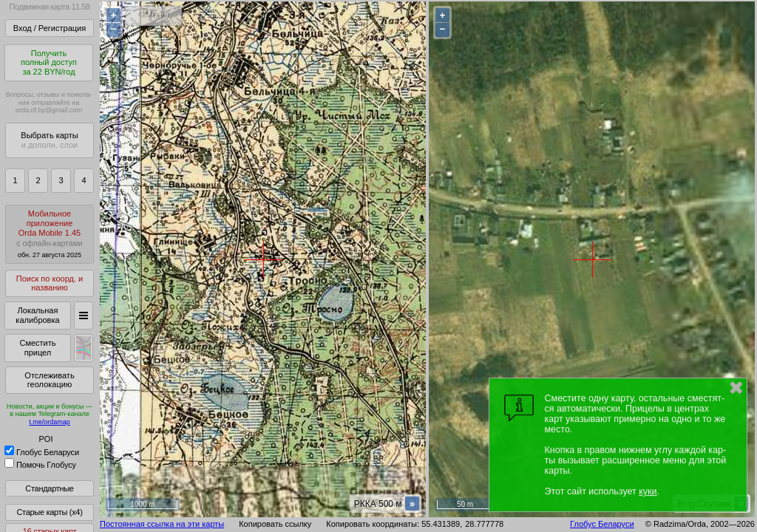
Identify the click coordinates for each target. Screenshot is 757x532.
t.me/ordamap (50, 422)
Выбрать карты (49, 140)
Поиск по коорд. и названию (50, 283)
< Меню (153, 15)
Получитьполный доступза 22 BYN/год (49, 62)
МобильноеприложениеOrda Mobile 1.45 (50, 234)
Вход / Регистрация (50, 28)
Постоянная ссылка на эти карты (162, 524)
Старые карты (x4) (49, 512)
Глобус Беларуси (42, 452)
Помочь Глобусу (40, 465)
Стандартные (49, 488)
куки (648, 491)
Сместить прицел (37, 348)
